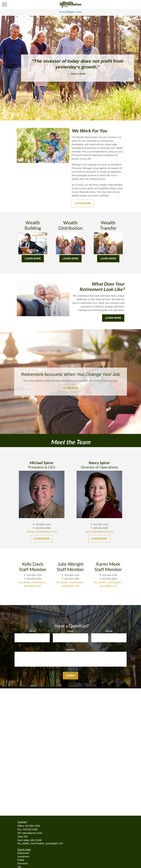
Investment (23, 857)
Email (70, 631)
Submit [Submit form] (70, 676)
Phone (109, 631)
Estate (21, 860)
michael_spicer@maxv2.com (42, 532)
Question (70, 650)
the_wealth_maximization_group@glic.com (40, 843)
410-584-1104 (32, 826)
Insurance (23, 863)
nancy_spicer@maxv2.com (99, 532)
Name (32, 631)
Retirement (23, 853)
